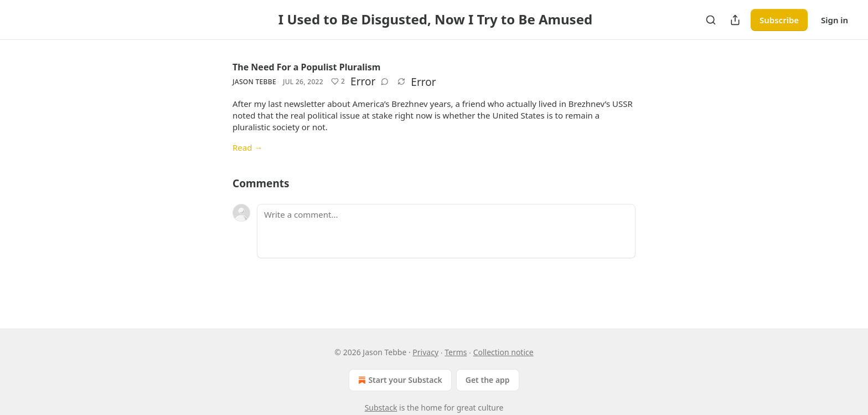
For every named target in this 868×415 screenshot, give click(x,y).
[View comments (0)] (385, 81)
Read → (247, 147)
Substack (381, 408)
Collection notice (503, 352)
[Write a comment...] (446, 231)
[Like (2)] (338, 81)
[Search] (711, 20)
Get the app (488, 380)
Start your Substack (399, 380)
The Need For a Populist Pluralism (306, 67)
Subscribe (779, 20)
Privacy (425, 352)
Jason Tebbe (254, 82)
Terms (456, 352)
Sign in (835, 20)
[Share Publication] (735, 20)
